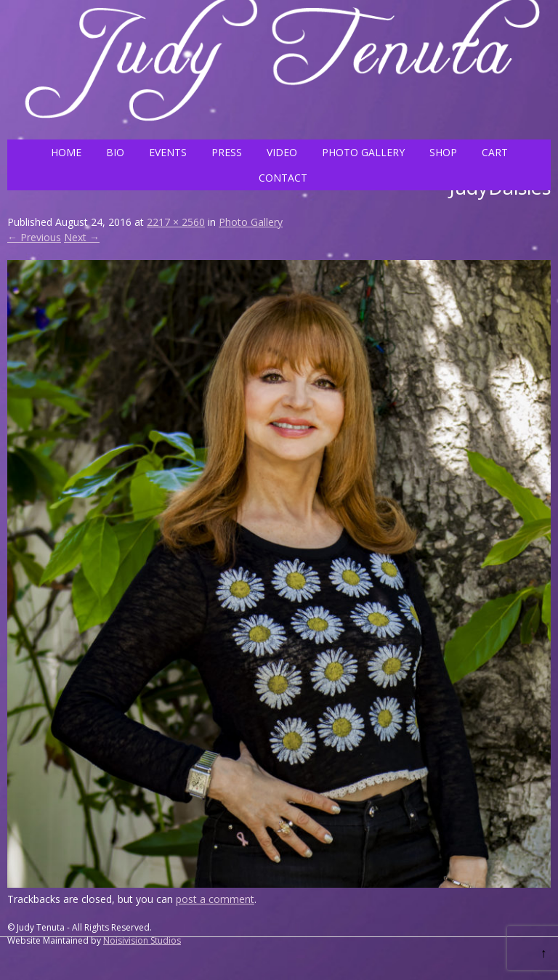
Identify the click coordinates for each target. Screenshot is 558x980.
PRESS (227, 152)
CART (495, 152)
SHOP (443, 152)
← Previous (34, 237)
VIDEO (282, 152)
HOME (66, 152)
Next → (82, 237)
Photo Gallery (251, 222)
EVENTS (168, 152)
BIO (115, 152)
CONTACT (283, 178)
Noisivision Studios (142, 940)
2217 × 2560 (176, 222)
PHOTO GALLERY (363, 152)
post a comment (215, 899)
